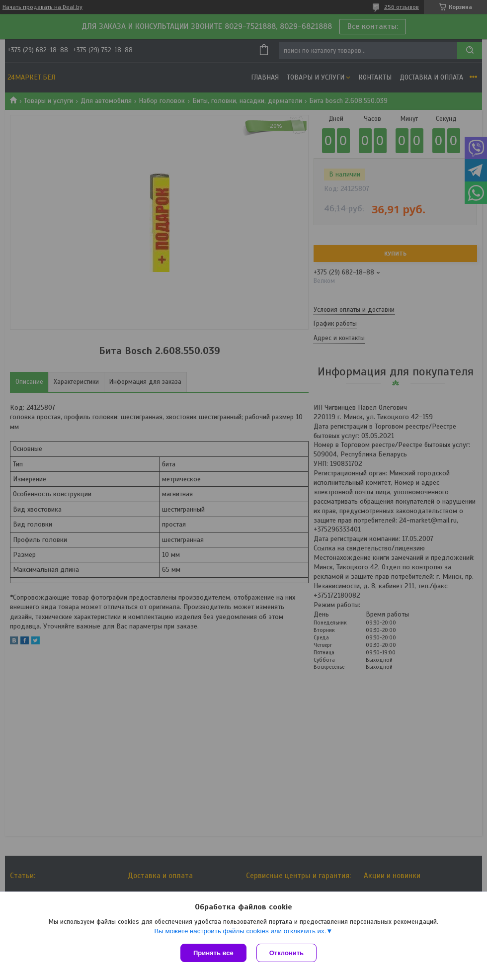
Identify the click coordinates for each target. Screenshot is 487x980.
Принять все (213, 953)
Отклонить (286, 953)
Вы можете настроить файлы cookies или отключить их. (240, 931)
